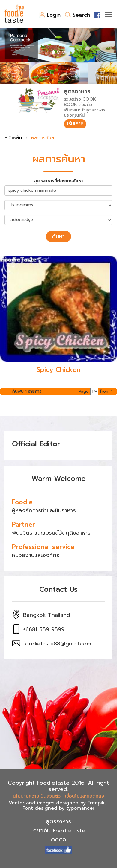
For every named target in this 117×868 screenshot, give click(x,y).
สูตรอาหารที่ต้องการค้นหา (58, 181)
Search (78, 15)
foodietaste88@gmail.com (57, 644)
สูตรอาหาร (58, 821)
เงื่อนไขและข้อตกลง (85, 796)
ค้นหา (58, 237)
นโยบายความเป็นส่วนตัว (37, 796)
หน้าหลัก (13, 138)
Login (50, 15)
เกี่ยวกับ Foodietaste (58, 831)
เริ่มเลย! (75, 124)
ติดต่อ (59, 840)
